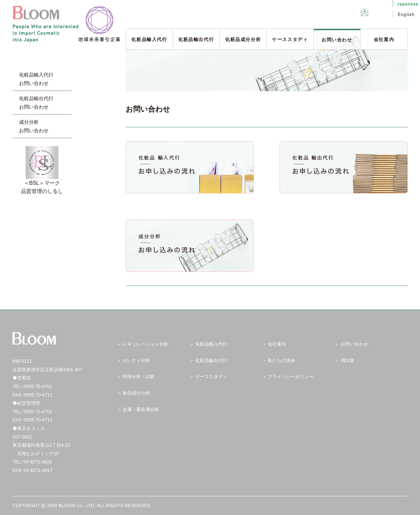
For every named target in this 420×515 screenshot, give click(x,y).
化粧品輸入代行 (149, 39)
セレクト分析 (136, 360)
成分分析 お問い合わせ (34, 126)
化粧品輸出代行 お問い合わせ (36, 103)
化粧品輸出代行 (196, 39)
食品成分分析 (136, 393)
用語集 (347, 360)
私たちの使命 (282, 360)
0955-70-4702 (38, 412)
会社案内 (384, 39)
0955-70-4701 (38, 386)
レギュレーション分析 (145, 344)
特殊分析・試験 (138, 376)
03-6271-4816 (38, 462)
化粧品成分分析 (243, 39)
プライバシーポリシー (291, 376)
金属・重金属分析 (141, 409)
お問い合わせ (337, 40)
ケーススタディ (290, 39)
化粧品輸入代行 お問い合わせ (36, 79)
